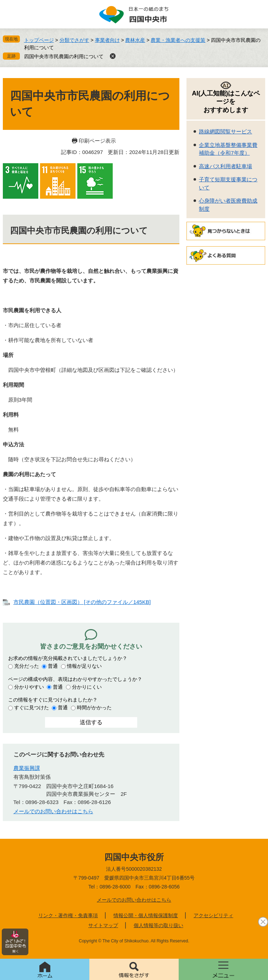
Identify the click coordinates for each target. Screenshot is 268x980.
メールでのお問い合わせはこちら (53, 811)
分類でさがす (74, 40)
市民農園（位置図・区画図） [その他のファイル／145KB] (82, 602)
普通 (53, 666)
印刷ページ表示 (97, 141)
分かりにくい (87, 687)
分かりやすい (29, 687)
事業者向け (107, 40)
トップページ (39, 40)
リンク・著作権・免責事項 (68, 915)
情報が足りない (84, 666)
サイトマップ (103, 925)
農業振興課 (27, 768)
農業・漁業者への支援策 (178, 40)
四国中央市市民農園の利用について (64, 56)
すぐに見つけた (32, 708)
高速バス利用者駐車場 (225, 166)
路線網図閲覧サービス (225, 131)
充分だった (27, 666)
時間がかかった (94, 708)
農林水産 (135, 40)
